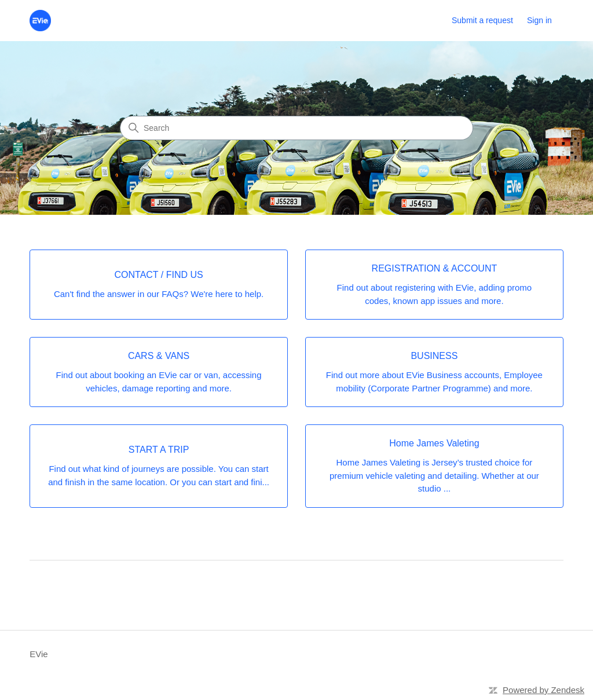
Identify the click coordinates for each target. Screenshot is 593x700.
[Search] (296, 128)
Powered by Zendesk (543, 690)
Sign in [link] (539, 20)
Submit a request (482, 20)
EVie (39, 654)
